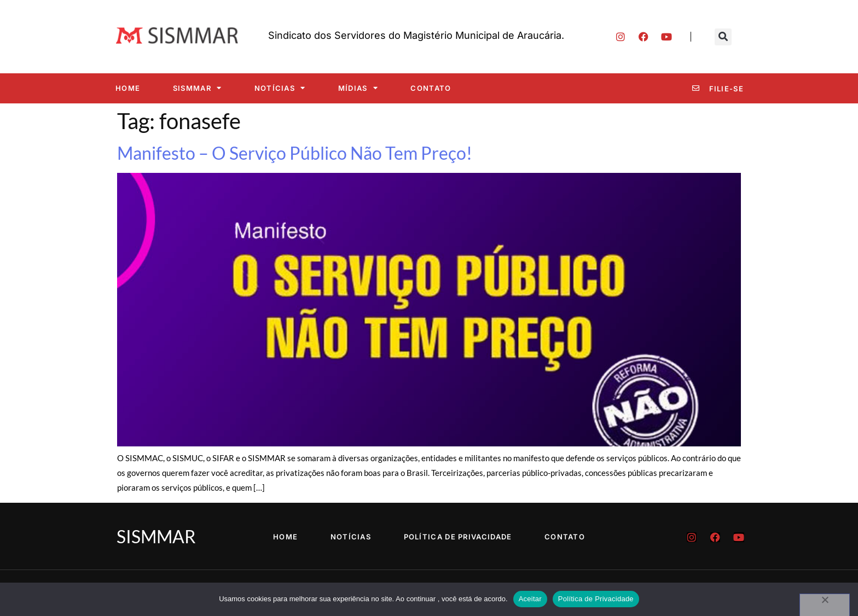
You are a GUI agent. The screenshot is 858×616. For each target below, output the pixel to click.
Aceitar (530, 599)
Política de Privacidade (458, 537)
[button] (723, 37)
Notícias (280, 88)
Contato (431, 88)
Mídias (358, 88)
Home (128, 88)
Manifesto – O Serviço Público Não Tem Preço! (295, 153)
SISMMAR (197, 88)
